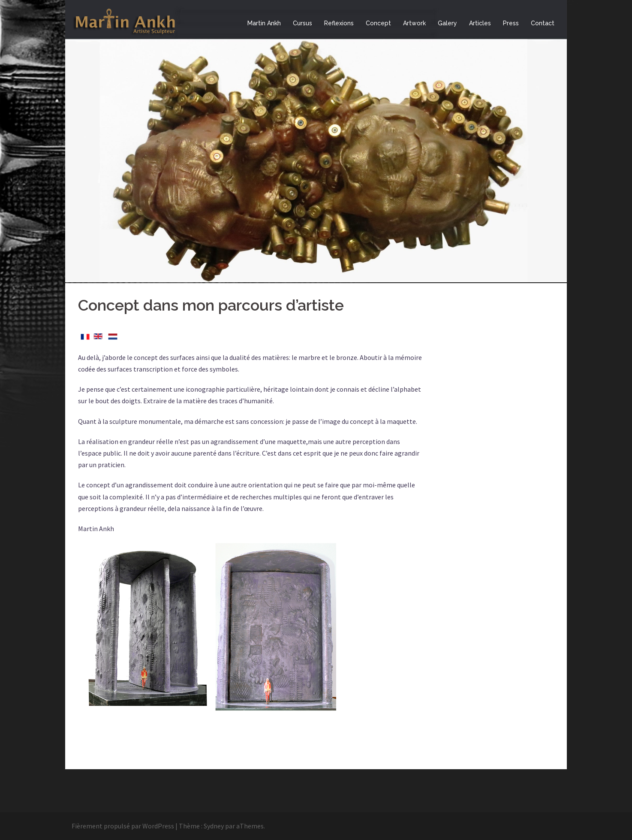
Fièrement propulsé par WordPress (123, 826)
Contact (543, 23)
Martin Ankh (264, 23)
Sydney (214, 826)
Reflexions (339, 23)
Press (511, 23)
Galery (447, 23)
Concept (378, 23)
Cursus (302, 23)
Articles (480, 23)
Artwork (414, 23)
